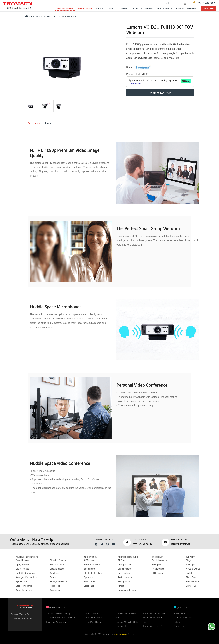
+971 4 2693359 (206, 3)
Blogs (189, 560)
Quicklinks (183, 608)
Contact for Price (160, 93)
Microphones (124, 582)
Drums (53, 577)
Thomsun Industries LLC (154, 613)
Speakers (88, 577)
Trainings (190, 565)
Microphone (157, 565)
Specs (48, 123)
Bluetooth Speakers (93, 573)
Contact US (191, 586)
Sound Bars (89, 569)
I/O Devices (157, 573)
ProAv (100, 8)
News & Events (164, 8)
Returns (177, 622)
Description (34, 123)
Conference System (127, 590)
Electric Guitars (57, 565)
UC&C (112, 8)
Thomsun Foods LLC (153, 626)
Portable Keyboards (25, 573)
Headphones (158, 569)
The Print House (94, 622)
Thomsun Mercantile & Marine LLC (125, 616)
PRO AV (122, 560)
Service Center (193, 582)
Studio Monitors (159, 560)
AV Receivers (90, 560)
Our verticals (57, 608)
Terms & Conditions (183, 618)
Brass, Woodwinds (59, 582)
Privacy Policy (180, 613)
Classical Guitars (58, 560)
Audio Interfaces (126, 577)
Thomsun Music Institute (126, 622)
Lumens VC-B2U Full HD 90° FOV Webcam (54, 17)
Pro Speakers (124, 573)
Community (193, 8)
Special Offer (85, 8)
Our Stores (209, 8)
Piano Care (191, 577)
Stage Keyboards (24, 586)
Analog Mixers (125, 565)
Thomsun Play (121, 626)
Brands (149, 8)
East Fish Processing (56, 622)
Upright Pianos (23, 565)
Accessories (56, 590)
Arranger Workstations (27, 577)
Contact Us (179, 626)
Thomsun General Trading (58, 613)
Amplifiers (55, 573)
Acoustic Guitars (24, 590)
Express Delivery (66, 8)
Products (137, 8)
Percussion (55, 586)
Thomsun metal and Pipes (152, 620)
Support (179, 8)
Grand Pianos (22, 560)
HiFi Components (92, 565)
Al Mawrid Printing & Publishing (61, 618)
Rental (189, 573)
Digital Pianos (23, 569)
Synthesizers (22, 582)
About (124, 8)
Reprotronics (92, 613)
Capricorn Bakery (94, 618)
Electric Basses (57, 569)
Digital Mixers (124, 569)
